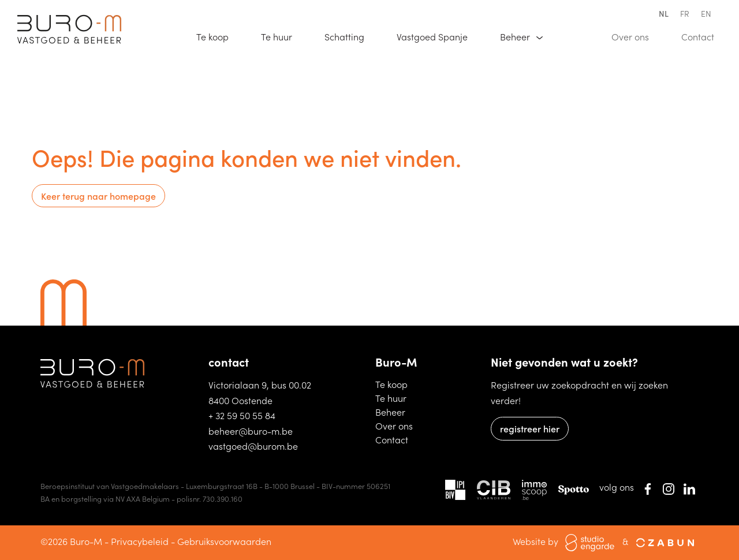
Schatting (350, 36)
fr (685, 13)
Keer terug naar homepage (98, 196)
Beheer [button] (516, 36)
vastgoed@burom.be (253, 446)
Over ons (635, 36)
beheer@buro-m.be (251, 431)
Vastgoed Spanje (437, 36)
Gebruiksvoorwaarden (224, 541)
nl (664, 13)
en (706, 13)
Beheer (396, 411)
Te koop (218, 36)
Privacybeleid (140, 541)
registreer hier (530, 428)
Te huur (282, 36)
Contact (703, 36)
